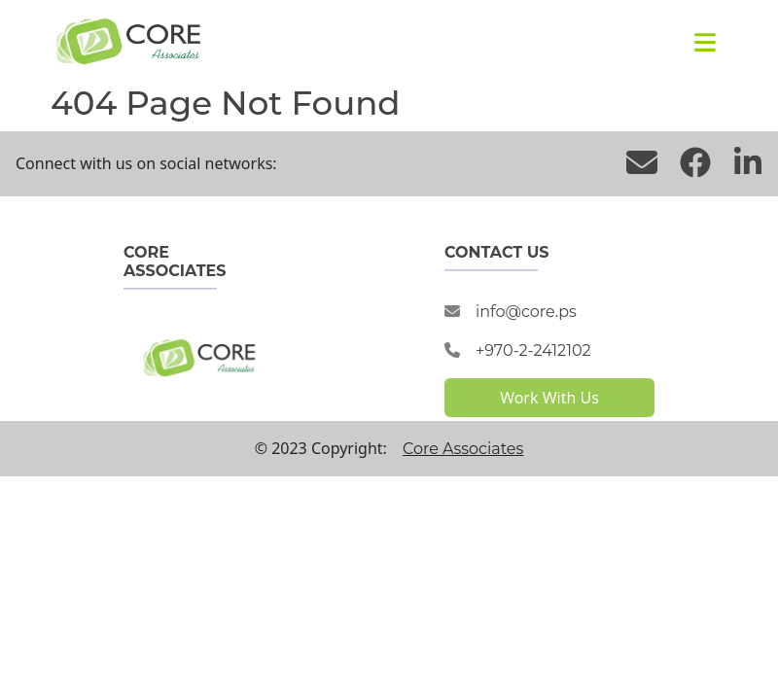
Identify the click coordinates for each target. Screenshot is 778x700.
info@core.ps (526, 312)
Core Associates (463, 449)
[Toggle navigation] (705, 42)
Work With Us (549, 398)
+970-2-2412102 (533, 350)
